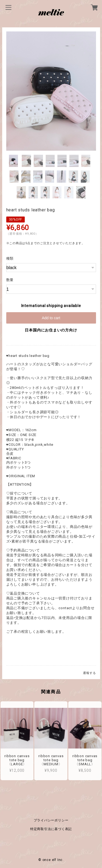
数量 (10, 280)
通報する (89, 673)
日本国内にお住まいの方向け (51, 330)
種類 (10, 258)
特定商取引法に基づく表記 (51, 827)
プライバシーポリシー (51, 818)
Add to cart (51, 318)
